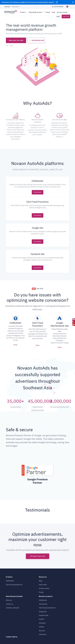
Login (58, 16)
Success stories (62, 12)
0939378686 (58, 7)
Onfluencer (43, 634)
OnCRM (41, 619)
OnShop (42, 627)
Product (23, 12)
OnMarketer (10, 581)
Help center (43, 585)
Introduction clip (37, 40)
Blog (53, 12)
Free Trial (66, 16)
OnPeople (42, 623)
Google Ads (43, 612)
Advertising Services (35, 12)
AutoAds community (13, 608)
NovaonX (42, 631)
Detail (15, 345)
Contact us (9, 604)
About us (9, 600)
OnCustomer (43, 604)
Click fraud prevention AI (14, 585)
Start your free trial (16, 40)
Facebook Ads (44, 615)
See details (38, 192)
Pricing (48, 12)
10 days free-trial (38, 556)
